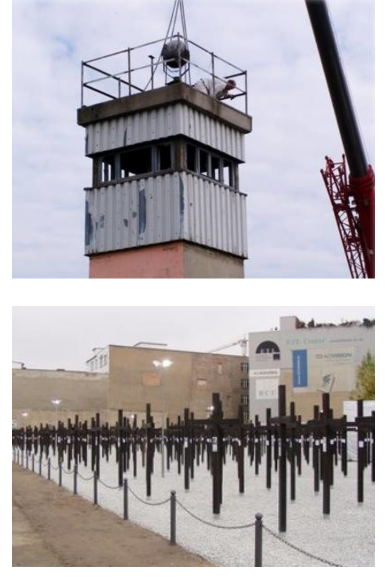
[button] (193, 149)
